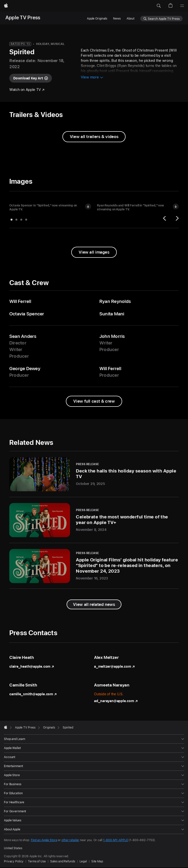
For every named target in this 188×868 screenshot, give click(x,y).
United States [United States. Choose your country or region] (13, 848)
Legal (83, 861)
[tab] (12, 220)
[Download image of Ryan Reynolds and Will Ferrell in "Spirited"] (176, 206)
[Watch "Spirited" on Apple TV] (27, 90)
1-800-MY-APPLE (115, 840)
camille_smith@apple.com (33, 694)
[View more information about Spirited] (92, 78)
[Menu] (182, 6)
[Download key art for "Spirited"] (31, 78)
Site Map (97, 861)
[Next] (176, 220)
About (130, 19)
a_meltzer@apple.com (114, 666)
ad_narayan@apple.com (116, 701)
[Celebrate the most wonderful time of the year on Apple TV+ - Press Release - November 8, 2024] (94, 520)
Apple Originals (97, 19)
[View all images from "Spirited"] (94, 252)
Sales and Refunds (63, 861)
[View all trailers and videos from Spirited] (94, 137)
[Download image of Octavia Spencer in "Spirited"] (88, 206)
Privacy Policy (14, 861)
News (117, 19)
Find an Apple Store (44, 840)
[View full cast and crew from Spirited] (94, 401)
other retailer (70, 840)
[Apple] (6, 6)
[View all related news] (94, 604)
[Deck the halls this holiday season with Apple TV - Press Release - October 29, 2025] (94, 474)
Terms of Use (37, 861)
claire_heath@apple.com (32, 666)
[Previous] (165, 220)
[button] (159, 6)
